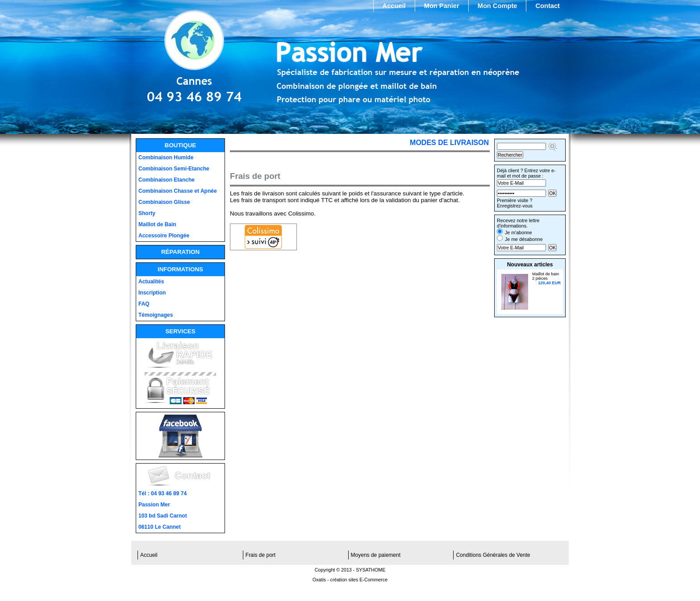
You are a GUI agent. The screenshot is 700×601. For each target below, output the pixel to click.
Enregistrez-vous (515, 206)
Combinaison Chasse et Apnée (178, 191)
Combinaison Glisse (164, 202)
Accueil (394, 6)
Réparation (180, 252)
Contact (548, 6)
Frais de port (260, 555)
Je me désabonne (524, 239)
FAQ (144, 304)
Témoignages (156, 315)
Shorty (147, 213)
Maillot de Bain (157, 224)
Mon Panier (442, 6)
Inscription (152, 293)
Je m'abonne (519, 232)
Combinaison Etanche (167, 180)
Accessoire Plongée (164, 236)
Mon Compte (498, 6)
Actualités (151, 282)
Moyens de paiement (376, 555)
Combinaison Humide (166, 158)
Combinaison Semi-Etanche (174, 169)
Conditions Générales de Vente (493, 555)
